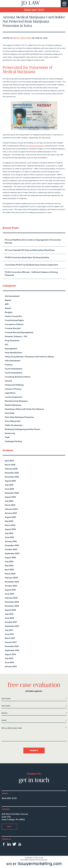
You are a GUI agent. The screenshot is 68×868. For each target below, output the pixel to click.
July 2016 (9, 658)
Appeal (8, 300)
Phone (4, 713)
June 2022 (9, 537)
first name (6, 699)
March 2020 (10, 574)
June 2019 (9, 594)
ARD (7, 304)
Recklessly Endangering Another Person (22, 429)
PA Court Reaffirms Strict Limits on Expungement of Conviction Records (33, 241)
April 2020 (9, 570)
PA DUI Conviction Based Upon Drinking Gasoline (27, 257)
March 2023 (10, 525)
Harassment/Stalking (14, 385)
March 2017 (10, 638)
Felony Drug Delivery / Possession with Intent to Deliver (29, 357)
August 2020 (10, 558)
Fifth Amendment (13, 361)
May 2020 (9, 566)
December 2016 (12, 646)
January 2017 (11, 642)
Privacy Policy (35, 860)
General (8, 381)
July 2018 (9, 614)
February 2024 (11, 509)
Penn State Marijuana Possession (19, 417)
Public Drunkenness (14, 425)
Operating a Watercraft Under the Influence (24, 409)
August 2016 (10, 654)
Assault (8, 308)
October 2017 (11, 622)
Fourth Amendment (13, 369)
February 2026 (11, 469)
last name (6, 706)
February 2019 (11, 598)
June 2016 (9, 662)
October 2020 (11, 549)
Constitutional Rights (14, 320)
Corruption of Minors (14, 324)
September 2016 (12, 650)
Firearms (9, 365)
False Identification (13, 353)
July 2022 (9, 533)
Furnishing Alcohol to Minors (18, 377)
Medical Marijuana (22, 38)
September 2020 (12, 554)
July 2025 (9, 485)
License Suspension (13, 397)
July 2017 (9, 630)
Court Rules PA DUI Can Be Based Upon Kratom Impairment (31, 265)
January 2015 (11, 666)
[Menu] (64, 4)
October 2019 (11, 586)
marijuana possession (36, 146)
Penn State (10, 413)
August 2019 (10, 590)
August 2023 (10, 517)
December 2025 (12, 473)
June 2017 (9, 634)
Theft (7, 437)
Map (9, 827)
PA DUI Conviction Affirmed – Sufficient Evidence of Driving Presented (31, 274)
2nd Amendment (12, 296)
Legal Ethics (10, 393)
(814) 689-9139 (34, 10)
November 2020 (12, 545)
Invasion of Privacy (13, 389)
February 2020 (11, 578)
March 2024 (10, 505)
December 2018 (12, 602)
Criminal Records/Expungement (19, 332)
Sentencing (10, 433)
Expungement (11, 349)
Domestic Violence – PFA (16, 336)
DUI (6, 345)
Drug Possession (12, 341)
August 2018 (10, 610)
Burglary (9, 312)
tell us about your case (12, 728)
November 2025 (12, 477)
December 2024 (12, 493)
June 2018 (9, 618)
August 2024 (10, 497)
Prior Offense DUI (13, 421)
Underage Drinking (13, 441)
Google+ (44, 860)
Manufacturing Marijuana (16, 401)
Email (4, 720)
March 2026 (10, 465)
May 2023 (9, 521)
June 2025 (9, 489)
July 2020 (9, 562)
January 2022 (11, 541)
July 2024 (9, 501)
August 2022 (10, 529)
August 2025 (10, 481)
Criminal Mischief (13, 328)
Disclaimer (24, 860)
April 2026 (9, 461)
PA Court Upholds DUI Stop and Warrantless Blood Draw (30, 250)
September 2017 (12, 626)
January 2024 (11, 513)
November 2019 (12, 582)
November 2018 (12, 606)
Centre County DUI (13, 316)
